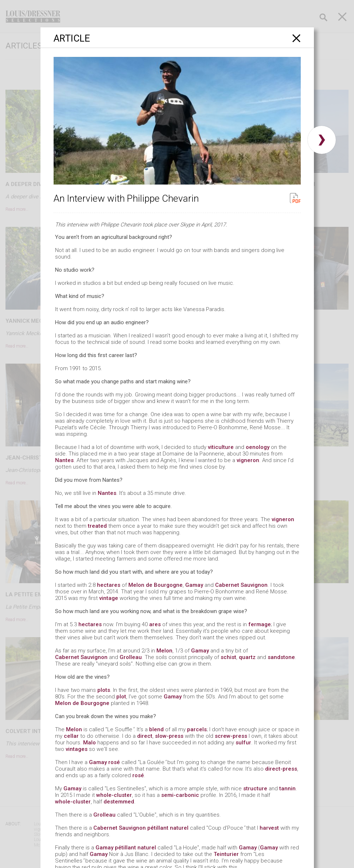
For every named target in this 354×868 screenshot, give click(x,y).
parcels (197, 729)
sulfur (243, 743)
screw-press (231, 736)
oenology (258, 447)
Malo (90, 743)
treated (97, 526)
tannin (287, 788)
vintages (77, 749)
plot (121, 697)
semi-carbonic (180, 795)
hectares (109, 585)
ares (155, 624)
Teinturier (226, 854)
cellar (71, 736)
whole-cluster (114, 795)
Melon (164, 651)
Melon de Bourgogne (155, 585)
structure (255, 788)
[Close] (297, 38)
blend (156, 729)
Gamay (194, 585)
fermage (260, 624)
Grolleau (131, 657)
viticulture (221, 447)
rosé (114, 762)
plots (104, 690)
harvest (269, 828)
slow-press (169, 736)
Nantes (64, 460)
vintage (109, 598)
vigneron (248, 460)
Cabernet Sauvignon (241, 585)
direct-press (281, 769)
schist (228, 657)
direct (145, 736)
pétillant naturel (168, 828)
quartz (247, 657)
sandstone (281, 657)
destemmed (119, 802)
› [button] (322, 140)
